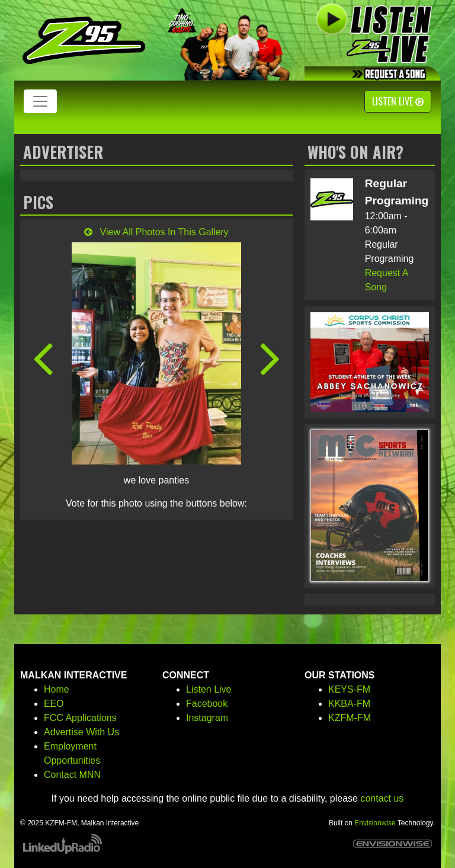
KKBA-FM (349, 704)
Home (57, 689)
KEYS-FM (349, 689)
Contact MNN (72, 775)
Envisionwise (375, 823)
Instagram (207, 718)
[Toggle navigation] (40, 101)
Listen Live (398, 101)
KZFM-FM (350, 718)
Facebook (207, 704)
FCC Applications (80, 718)
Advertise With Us (81, 732)
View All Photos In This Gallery (156, 232)
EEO (54, 704)
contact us (382, 798)
